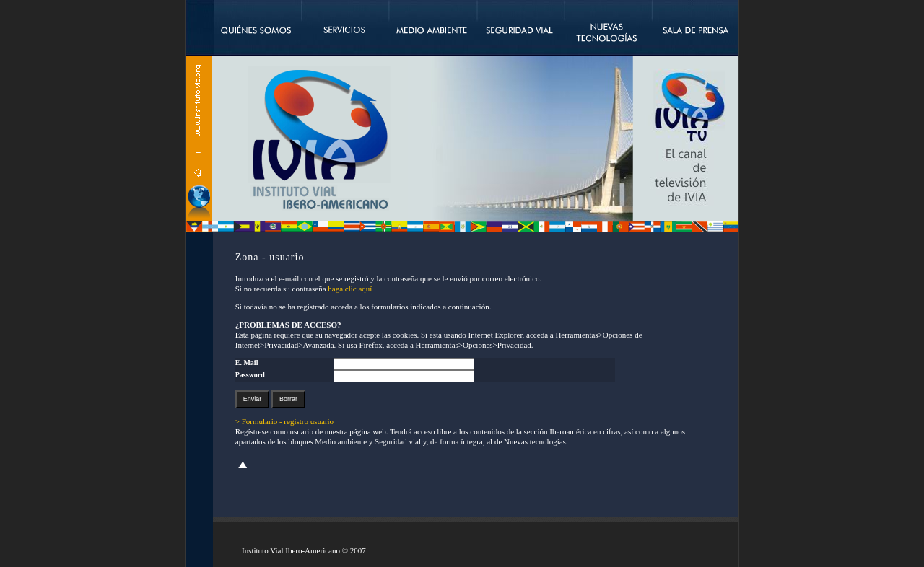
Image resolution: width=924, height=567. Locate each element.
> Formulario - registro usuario (284, 421)
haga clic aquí (350, 289)
